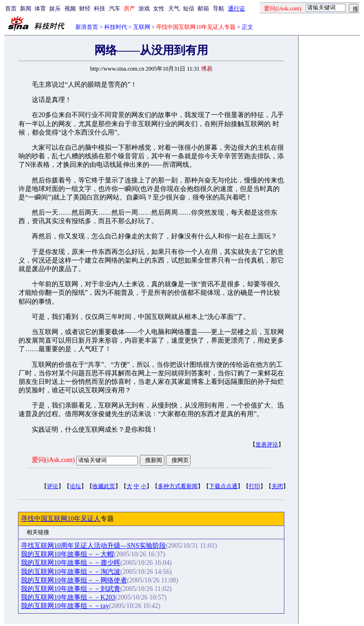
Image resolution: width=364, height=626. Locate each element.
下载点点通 (223, 486)
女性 (159, 9)
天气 (174, 9)
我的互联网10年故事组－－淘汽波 (71, 572)
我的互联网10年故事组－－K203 (68, 597)
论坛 (75, 486)
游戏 (144, 9)
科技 (100, 9)
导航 (218, 9)
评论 (53, 486)
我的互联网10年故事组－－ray (65, 606)
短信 (189, 9)
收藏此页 (104, 486)
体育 (40, 9)
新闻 (26, 9)
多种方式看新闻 (178, 486)
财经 (85, 9)
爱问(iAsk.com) (53, 460)
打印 (255, 486)
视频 (70, 9)
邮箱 (203, 9)
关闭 (277, 486)
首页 (11, 9)
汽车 (115, 9)
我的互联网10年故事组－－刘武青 (71, 589)
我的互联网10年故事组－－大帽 (67, 554)
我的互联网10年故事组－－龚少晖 (71, 563)
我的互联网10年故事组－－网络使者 (74, 580)
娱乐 (55, 9)
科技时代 (116, 27)
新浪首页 (87, 27)
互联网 (142, 27)
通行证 (237, 9)
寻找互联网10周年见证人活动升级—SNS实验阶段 (93, 546)
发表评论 (267, 445)
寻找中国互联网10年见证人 (61, 519)
